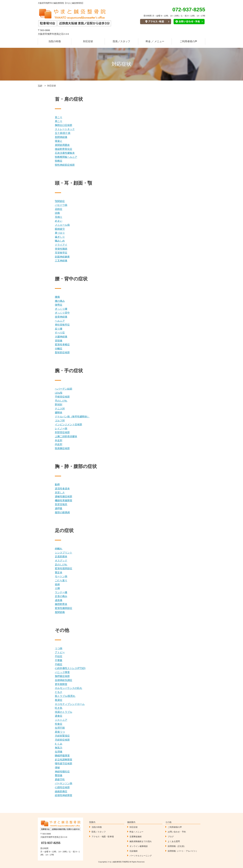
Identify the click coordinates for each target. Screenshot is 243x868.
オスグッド (61, 561)
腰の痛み (60, 301)
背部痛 (59, 341)
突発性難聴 (61, 249)
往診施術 (134, 851)
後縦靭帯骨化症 (64, 149)
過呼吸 (59, 508)
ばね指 (59, 393)
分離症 (59, 349)
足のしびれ (61, 565)
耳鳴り (59, 217)
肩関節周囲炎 (62, 145)
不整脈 (59, 660)
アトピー (60, 652)
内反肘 (59, 444)
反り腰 (59, 329)
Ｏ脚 (57, 588)
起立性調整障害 (64, 760)
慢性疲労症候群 (64, 763)
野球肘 (59, 405)
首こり (59, 117)
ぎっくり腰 (61, 309)
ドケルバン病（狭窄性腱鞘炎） (72, 417)
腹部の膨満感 (62, 512)
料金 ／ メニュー (155, 41)
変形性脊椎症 (62, 345)
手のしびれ (61, 401)
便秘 (57, 768)
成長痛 (59, 600)
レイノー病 (61, 428)
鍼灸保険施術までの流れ (141, 841)
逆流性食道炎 (62, 489)
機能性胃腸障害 (64, 500)
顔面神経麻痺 (62, 257)
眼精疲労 (60, 229)
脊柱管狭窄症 (62, 325)
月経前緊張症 (62, 736)
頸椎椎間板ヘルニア (66, 157)
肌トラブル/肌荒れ (65, 696)
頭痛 (57, 213)
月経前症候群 (62, 740)
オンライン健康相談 (139, 846)
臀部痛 (59, 775)
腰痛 (57, 297)
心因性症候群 (62, 787)
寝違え (59, 141)
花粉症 (59, 209)
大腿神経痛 (61, 337)
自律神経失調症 (64, 680)
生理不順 (60, 728)
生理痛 (59, 752)
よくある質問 (174, 841)
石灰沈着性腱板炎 (65, 153)
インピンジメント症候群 (68, 424)
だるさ (59, 692)
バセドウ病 (61, 205)
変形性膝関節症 (64, 608)
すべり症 (60, 333)
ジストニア (61, 720)
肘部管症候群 (62, 432)
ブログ (171, 837)
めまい (59, 221)
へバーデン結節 (64, 389)
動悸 (57, 485)
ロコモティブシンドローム (70, 704)
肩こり (59, 121)
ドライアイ (61, 245)
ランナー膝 (61, 592)
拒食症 (59, 724)
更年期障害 (61, 684)
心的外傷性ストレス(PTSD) (70, 668)
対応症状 (88, 41)
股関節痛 (60, 612)
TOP (40, 86)
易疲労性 (60, 779)
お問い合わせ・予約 (177, 832)
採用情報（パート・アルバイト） (183, 851)
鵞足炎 (59, 572)
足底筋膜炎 (61, 557)
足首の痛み (61, 596)
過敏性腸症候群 (64, 496)
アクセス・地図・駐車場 (103, 837)
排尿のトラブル (64, 712)
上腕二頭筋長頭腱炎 (66, 436)
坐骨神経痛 (61, 317)
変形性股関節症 (64, 568)
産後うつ (60, 732)
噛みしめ (60, 241)
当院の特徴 (55, 41)
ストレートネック (65, 129)
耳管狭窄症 (61, 253)
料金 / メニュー (136, 832)
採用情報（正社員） (177, 846)
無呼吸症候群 (62, 676)
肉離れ (59, 549)
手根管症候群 (62, 397)
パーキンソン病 (64, 783)
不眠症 (59, 664)
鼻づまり (60, 233)
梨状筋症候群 (62, 352)
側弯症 (59, 305)
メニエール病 (62, 225)
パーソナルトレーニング (141, 856)
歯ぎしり (60, 237)
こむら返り (61, 580)
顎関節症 (60, 201)
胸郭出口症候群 (64, 125)
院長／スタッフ (122, 41)
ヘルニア (60, 321)
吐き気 (59, 708)
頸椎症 (59, 161)
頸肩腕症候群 (62, 448)
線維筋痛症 (61, 791)
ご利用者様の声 (188, 41)
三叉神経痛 (61, 261)
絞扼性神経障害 (64, 795)
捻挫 (57, 584)
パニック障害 (62, 672)
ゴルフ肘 (60, 421)
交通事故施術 (136, 837)
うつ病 (59, 648)
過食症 (59, 716)
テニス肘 (60, 409)
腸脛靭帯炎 (61, 604)
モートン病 (61, 576)
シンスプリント (64, 553)
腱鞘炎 (59, 413)
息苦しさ (60, 493)
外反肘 (59, 440)
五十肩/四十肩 (63, 133)
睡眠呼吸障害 (62, 756)
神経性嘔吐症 (62, 772)
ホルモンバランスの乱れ (68, 688)
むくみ (59, 744)
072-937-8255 (51, 843)
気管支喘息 (61, 504)
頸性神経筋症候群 (65, 165)
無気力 (59, 748)
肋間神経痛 (61, 137)
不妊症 (59, 656)
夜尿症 (59, 700)
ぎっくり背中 (62, 313)
